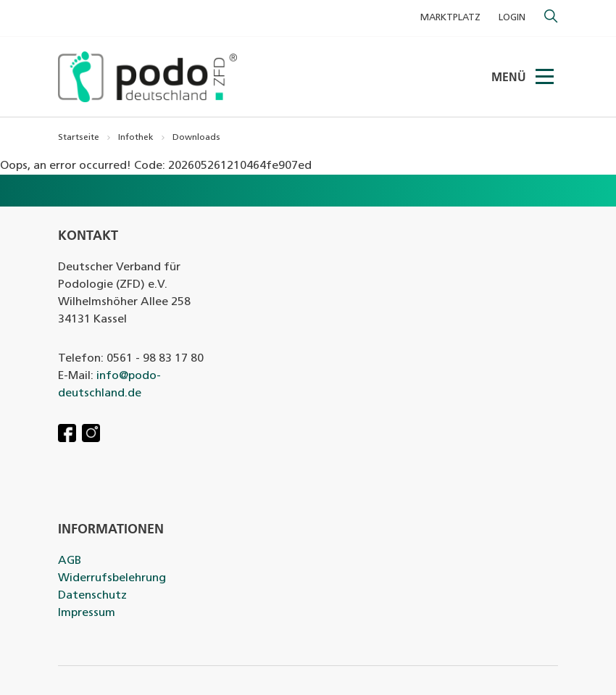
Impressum (87, 613)
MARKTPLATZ (450, 18)
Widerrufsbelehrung (112, 578)
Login (512, 18)
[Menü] (546, 77)
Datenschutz (92, 596)
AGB (70, 561)
